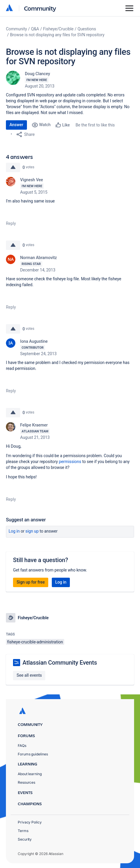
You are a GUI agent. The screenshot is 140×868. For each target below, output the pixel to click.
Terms (23, 831)
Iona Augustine (34, 341)
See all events (29, 675)
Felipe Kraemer (34, 425)
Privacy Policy (30, 822)
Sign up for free (31, 582)
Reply (11, 223)
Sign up (32, 531)
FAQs (22, 746)
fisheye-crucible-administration (35, 642)
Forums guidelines (33, 754)
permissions (70, 462)
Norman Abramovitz (38, 258)
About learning (30, 774)
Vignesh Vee (32, 180)
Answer (16, 125)
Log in (14, 531)
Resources (26, 782)
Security (25, 839)
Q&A (35, 29)
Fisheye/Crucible (58, 29)
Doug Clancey (37, 74)
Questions (87, 29)
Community (40, 8)
